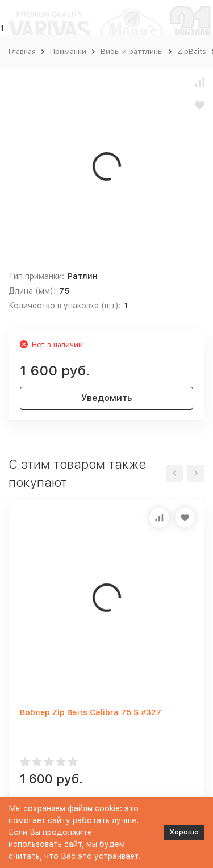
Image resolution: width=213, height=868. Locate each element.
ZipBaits (192, 51)
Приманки (68, 51)
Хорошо (184, 832)
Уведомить (106, 398)
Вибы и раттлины (132, 51)
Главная (22, 51)
